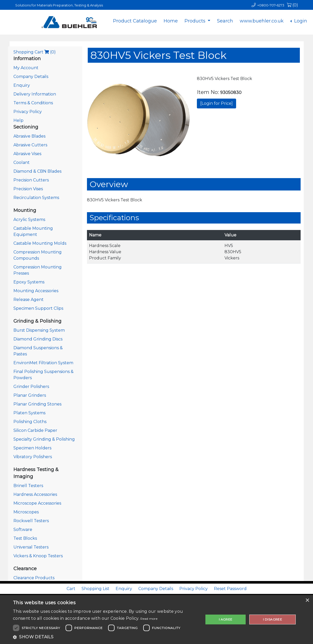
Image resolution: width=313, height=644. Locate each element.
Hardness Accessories (35, 494)
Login (300, 21)
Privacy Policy (28, 112)
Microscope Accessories (37, 503)
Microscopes (26, 512)
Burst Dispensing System (39, 330)
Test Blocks (25, 538)
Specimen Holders (32, 448)
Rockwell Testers (31, 521)
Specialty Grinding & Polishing (44, 439)
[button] (105, 637)
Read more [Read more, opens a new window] (149, 619)
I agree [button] (226, 619)
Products (196, 21)
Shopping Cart (35, 52)
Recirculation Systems (36, 198)
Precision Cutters (31, 180)
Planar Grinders (30, 395)
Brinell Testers (28, 486)
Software (23, 530)
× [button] (307, 601)
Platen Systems (29, 413)
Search (225, 21)
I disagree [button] (272, 619)
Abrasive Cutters (30, 145)
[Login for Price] (216, 103)
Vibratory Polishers (33, 457)
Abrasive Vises (27, 154)
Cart (71, 589)
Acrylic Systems (29, 220)
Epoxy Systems (29, 282)
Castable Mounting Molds (40, 243)
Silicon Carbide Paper (35, 430)
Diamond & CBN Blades (37, 171)
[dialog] (156, 619)
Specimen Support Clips (38, 308)
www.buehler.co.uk (262, 21)
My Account (26, 68)
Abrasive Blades (29, 136)
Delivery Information (35, 94)
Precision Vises (28, 189)
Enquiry (22, 85)
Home (171, 21)
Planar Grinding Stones (37, 404)
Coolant (22, 162)
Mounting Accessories (36, 291)
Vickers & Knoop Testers (38, 556)
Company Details (31, 77)
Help (18, 120)
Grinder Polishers (31, 387)
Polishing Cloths (30, 422)
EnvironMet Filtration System (43, 363)
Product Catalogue (135, 21)
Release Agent (29, 300)
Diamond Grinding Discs (38, 339)
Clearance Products (34, 578)
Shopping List (95, 589)
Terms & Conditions (33, 103)
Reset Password (230, 589)
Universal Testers (31, 547)
